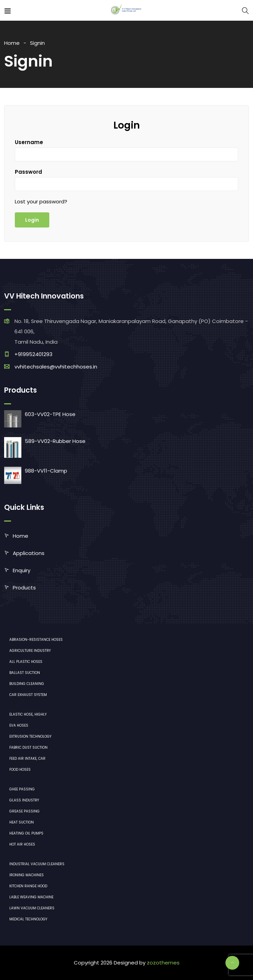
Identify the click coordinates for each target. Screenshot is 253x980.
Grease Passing (24, 811)
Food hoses (20, 770)
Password (28, 172)
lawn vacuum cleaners (32, 908)
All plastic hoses (26, 662)
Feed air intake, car (27, 759)
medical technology (28, 919)
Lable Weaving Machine (31, 897)
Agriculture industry (30, 651)
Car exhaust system (28, 695)
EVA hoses (19, 725)
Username (29, 142)
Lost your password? (41, 201)
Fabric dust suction (28, 747)
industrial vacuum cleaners (37, 864)
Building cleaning (27, 684)
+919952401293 (33, 354)
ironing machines (27, 875)
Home (12, 43)
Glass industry (24, 800)
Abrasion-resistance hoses (36, 640)
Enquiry (22, 570)
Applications (29, 553)
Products (24, 588)
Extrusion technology (30, 736)
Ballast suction (25, 673)
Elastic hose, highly (28, 714)
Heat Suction (22, 822)
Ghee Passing (22, 789)
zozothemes (163, 963)
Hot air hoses (22, 844)
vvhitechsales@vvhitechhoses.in (56, 367)
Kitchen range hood (28, 886)
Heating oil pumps (26, 833)
